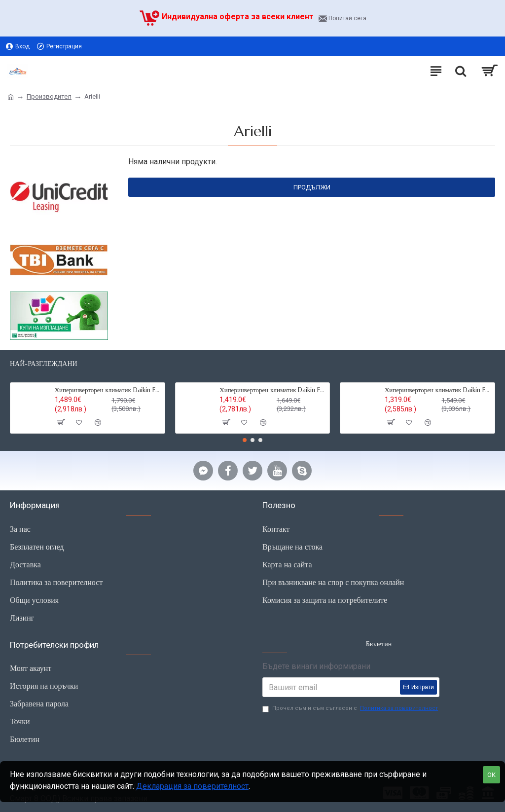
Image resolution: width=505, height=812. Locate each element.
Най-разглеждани (44, 364)
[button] (245, 440)
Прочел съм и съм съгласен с (351, 709)
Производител (49, 96)
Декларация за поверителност (192, 786)
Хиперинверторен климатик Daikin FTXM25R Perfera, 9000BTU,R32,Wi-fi (273, 390)
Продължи (312, 187)
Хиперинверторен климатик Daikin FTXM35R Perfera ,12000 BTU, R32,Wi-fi (108, 390)
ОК (491, 775)
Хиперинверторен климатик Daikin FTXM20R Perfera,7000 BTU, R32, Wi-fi (438, 390)
